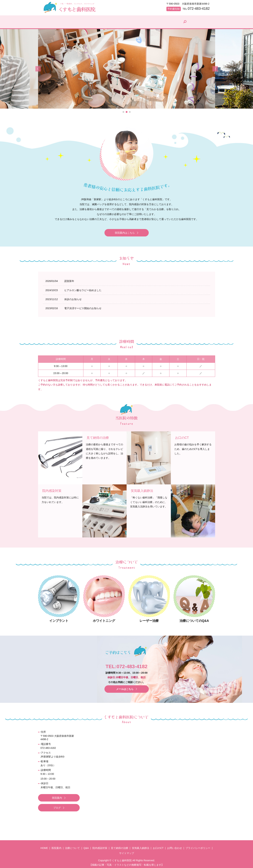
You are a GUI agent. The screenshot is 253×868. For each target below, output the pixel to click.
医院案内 (70, 23)
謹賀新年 (69, 279)
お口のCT (158, 846)
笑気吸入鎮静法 (141, 846)
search (206, 21)
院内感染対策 (136, 23)
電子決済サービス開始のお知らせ (83, 307)
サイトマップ (127, 851)
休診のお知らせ (73, 297)
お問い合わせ (175, 846)
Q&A (115, 23)
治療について (94, 23)
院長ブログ (188, 23)
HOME (51, 23)
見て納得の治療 (163, 23)
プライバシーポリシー (198, 846)
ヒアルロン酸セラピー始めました (83, 288)
